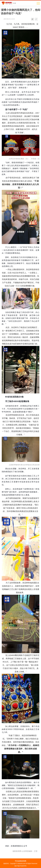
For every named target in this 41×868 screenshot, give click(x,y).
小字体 (32, 19)
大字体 (36, 19)
